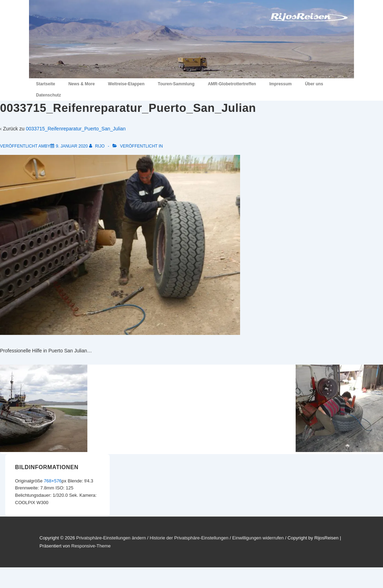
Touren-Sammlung (176, 84)
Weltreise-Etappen (126, 84)
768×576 (53, 481)
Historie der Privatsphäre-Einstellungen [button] (189, 538)
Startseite (46, 84)
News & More (82, 84)
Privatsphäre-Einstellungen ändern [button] (111, 538)
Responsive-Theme (91, 546)
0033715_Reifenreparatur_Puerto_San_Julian (76, 129)
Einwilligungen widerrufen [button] (258, 538)
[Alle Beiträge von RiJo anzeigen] (97, 146)
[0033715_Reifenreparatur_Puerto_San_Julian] (72, 146)
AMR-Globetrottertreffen (232, 84)
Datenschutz (48, 95)
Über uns (314, 84)
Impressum (281, 84)
